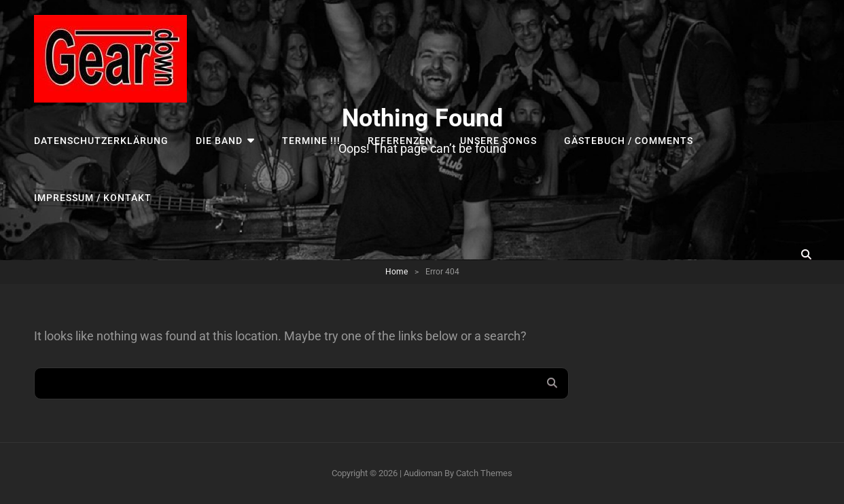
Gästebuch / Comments (629, 141)
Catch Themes (484, 473)
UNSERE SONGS (498, 141)
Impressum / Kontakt (93, 198)
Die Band (219, 141)
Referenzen (400, 141)
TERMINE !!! (311, 141)
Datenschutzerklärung (101, 141)
